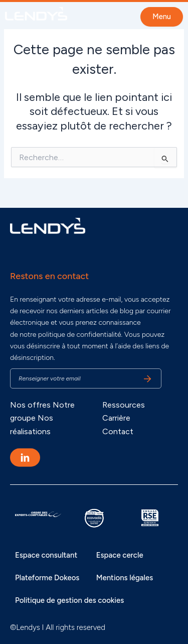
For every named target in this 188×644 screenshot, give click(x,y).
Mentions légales (125, 578)
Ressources (124, 405)
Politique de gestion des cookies (69, 600)
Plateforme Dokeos (47, 578)
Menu (162, 17)
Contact (118, 431)
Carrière (116, 418)
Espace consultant (46, 555)
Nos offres (30, 405)
